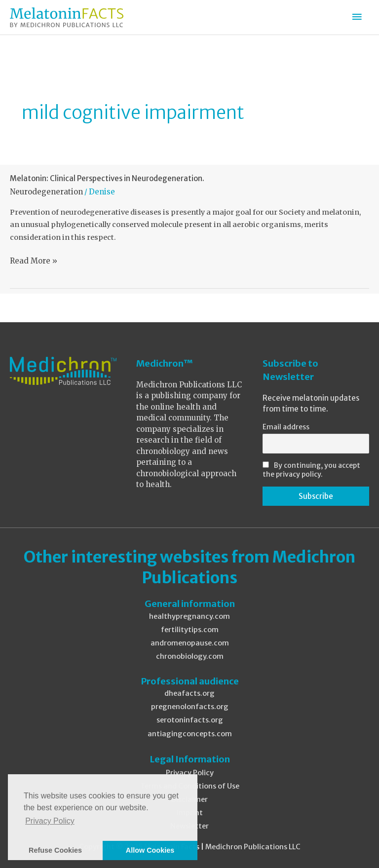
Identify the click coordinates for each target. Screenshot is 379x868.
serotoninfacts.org (190, 720)
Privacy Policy (190, 773)
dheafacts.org (189, 693)
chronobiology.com (190, 656)
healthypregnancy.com (189, 616)
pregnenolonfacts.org (190, 707)
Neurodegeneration (46, 192)
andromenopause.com (190, 643)
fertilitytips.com (190, 630)
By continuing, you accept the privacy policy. (311, 470)
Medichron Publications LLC (253, 847)
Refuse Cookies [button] (55, 850)
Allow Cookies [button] (150, 850)
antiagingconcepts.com (190, 734)
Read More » (34, 261)
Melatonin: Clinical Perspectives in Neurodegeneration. (107, 178)
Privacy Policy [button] (50, 821)
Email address (286, 427)
